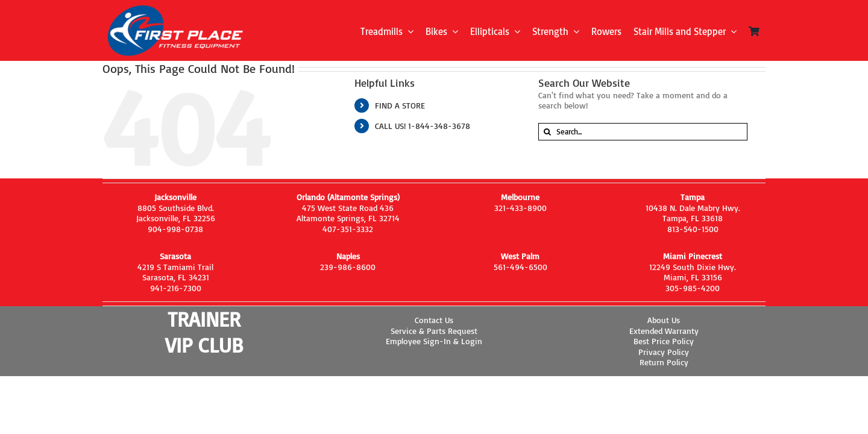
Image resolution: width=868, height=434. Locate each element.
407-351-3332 (348, 229)
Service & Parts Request (434, 331)
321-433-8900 (520, 208)
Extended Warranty (664, 331)
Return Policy (664, 362)
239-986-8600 (348, 267)
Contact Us (434, 320)
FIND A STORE (400, 105)
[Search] (547, 132)
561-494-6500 (520, 267)
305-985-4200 (693, 288)
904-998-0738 (175, 229)
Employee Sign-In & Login (434, 341)
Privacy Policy (664, 352)
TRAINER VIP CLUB (204, 332)
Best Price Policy (664, 341)
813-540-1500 (693, 229)
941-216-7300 (176, 288)
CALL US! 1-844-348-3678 (423, 126)
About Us (664, 320)
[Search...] (643, 132)
